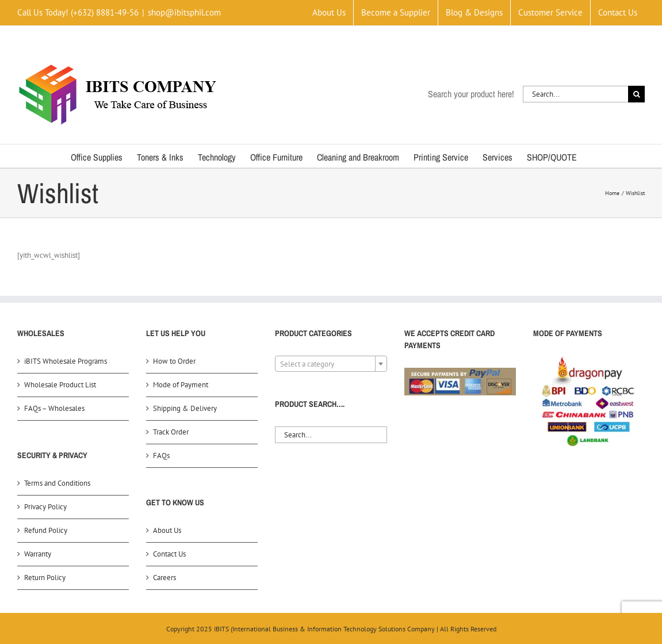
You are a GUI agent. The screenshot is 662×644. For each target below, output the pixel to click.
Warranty (38, 554)
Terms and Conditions (57, 483)
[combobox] (331, 364)
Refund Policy (46, 530)
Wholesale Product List (60, 385)
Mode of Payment (181, 385)
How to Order (174, 361)
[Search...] (575, 94)
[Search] (636, 94)
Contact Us (169, 554)
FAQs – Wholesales (54, 408)
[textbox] (331, 364)
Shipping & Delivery (185, 408)
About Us (167, 530)
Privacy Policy (45, 507)
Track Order (171, 432)
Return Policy (45, 578)
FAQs (161, 456)
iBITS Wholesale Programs (66, 361)
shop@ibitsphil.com (184, 12)
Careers (164, 578)
